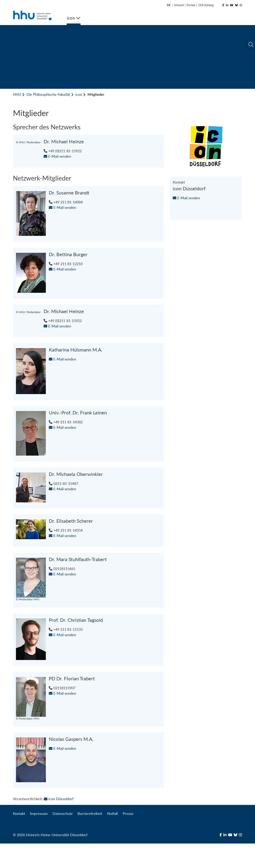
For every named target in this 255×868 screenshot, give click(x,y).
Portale (191, 5)
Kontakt (19, 838)
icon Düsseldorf (59, 823)
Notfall (112, 838)
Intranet (179, 5)
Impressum (39, 838)
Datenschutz (63, 838)
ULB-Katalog (206, 5)
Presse (128, 838)
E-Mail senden (62, 156)
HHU (17, 94)
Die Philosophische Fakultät (48, 94)
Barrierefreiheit (90, 838)
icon (79, 94)
